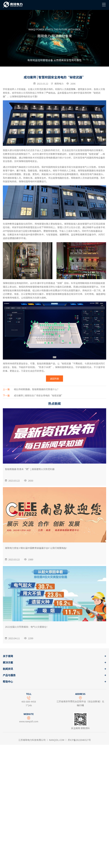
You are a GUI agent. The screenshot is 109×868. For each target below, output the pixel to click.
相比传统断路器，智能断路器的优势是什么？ (31, 421)
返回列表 (54, 410)
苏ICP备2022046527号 (79, 740)
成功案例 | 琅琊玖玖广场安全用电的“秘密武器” (33, 427)
